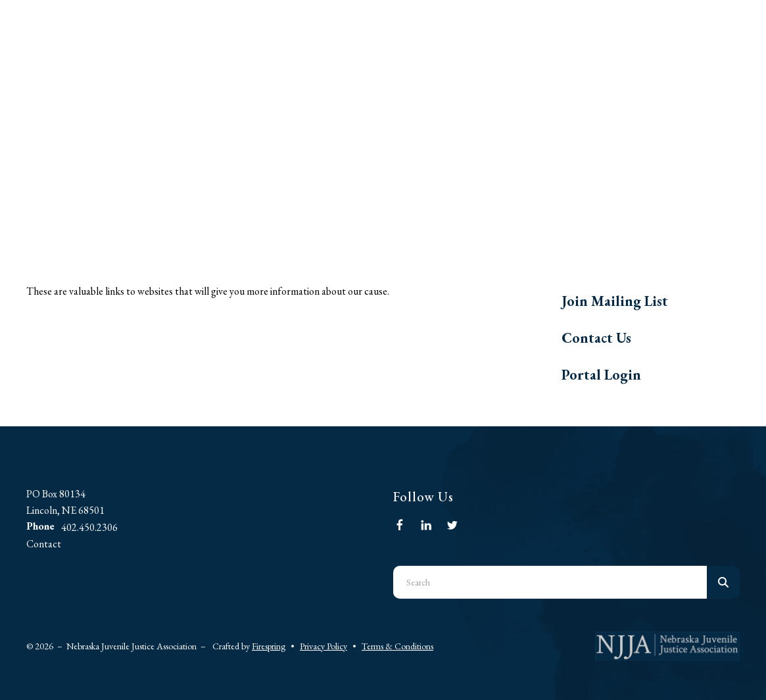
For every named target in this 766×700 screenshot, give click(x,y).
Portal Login (601, 375)
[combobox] (550, 582)
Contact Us (596, 338)
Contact (44, 544)
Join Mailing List (615, 301)
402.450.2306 (89, 527)
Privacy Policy (323, 646)
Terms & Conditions (397, 646)
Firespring (269, 646)
